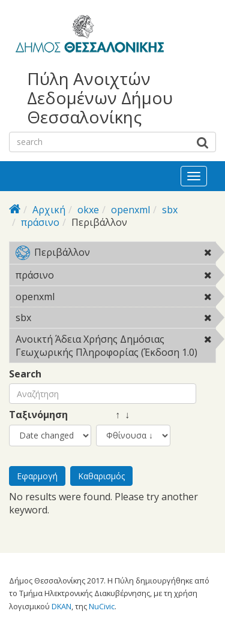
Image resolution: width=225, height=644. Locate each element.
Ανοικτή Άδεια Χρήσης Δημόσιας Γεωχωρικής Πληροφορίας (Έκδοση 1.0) (115, 347)
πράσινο (40, 222)
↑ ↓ (113, 415)
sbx (170, 210)
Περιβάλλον (115, 255)
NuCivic (102, 606)
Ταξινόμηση (38, 415)
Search (25, 374)
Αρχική (49, 210)
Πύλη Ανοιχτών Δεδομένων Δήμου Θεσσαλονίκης (100, 98)
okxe (88, 210)
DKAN (61, 606)
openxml (130, 210)
